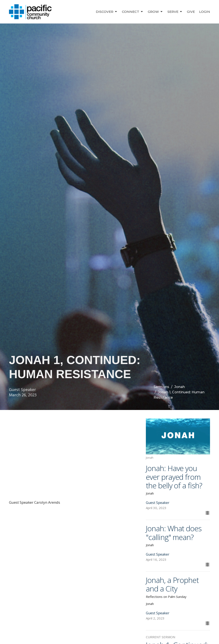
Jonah (180, 387)
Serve (175, 12)
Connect (133, 12)
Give (191, 12)
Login (205, 12)
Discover (107, 12)
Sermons (161, 387)
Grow (155, 12)
